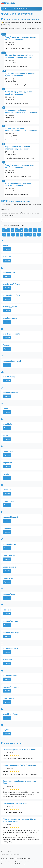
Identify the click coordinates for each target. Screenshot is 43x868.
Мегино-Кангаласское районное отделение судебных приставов (19, 56)
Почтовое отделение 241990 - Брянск (19, 750)
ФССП (11, 9)
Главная (5, 9)
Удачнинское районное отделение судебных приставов (20, 75)
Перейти (7, 249)
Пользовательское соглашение (11, 855)
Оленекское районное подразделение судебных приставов (21, 130)
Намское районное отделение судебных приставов (18, 184)
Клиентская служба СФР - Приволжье (19, 765)
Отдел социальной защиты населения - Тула (20, 782)
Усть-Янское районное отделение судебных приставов (20, 166)
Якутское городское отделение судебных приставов (18, 93)
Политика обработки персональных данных (14, 852)
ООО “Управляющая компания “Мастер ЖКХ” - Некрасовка (20, 820)
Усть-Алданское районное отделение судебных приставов (21, 38)
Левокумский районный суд (15, 804)
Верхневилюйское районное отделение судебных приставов (19, 148)
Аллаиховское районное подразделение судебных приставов (21, 111)
